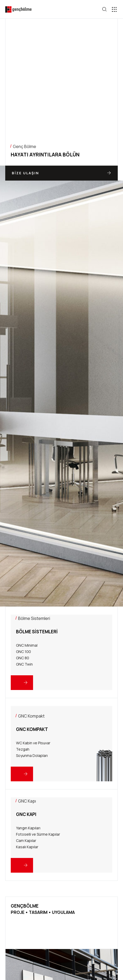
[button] (114, 9)
